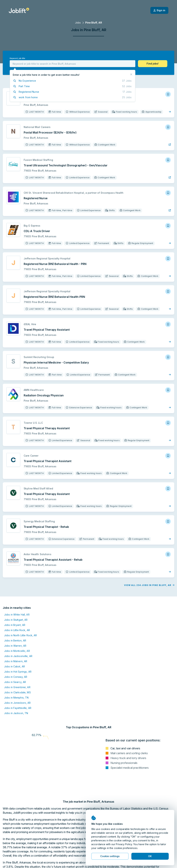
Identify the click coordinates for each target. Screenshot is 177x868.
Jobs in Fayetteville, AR (18, 708)
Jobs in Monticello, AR (17, 651)
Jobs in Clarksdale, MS (17, 692)
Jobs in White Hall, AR (17, 615)
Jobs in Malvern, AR (16, 661)
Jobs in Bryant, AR (15, 625)
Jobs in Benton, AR (15, 640)
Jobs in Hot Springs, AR (18, 672)
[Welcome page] (19, 10)
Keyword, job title (17, 58)
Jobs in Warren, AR (15, 646)
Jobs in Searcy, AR (15, 682)
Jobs (78, 23)
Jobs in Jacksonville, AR (18, 656)
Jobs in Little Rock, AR (17, 630)
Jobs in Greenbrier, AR (17, 687)
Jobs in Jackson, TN (16, 713)
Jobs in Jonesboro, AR (17, 703)
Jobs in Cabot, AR (15, 666)
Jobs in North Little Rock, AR (20, 635)
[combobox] (73, 64)
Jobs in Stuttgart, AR (16, 620)
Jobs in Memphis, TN (16, 698)
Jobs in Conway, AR (16, 677)
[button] (153, 64)
